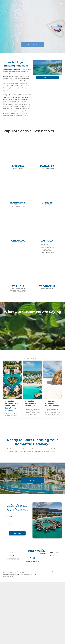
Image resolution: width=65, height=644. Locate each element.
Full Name (10, 517)
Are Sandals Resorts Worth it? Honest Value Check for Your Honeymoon (12, 406)
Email (8, 523)
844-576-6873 (32, 561)
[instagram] (34, 558)
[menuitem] (13, 552)
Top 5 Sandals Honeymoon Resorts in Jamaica (52, 403)
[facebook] (31, 558)
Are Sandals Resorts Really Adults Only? (30, 403)
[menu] (61, 3)
